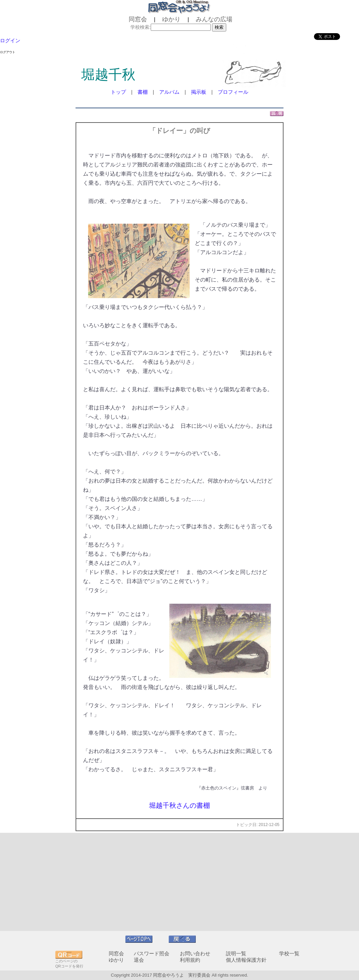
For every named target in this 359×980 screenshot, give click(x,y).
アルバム (169, 92)
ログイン (10, 40)
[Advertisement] (179, 882)
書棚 (143, 92)
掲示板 (199, 92)
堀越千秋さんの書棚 (179, 805)
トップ (118, 92)
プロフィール (233, 92)
